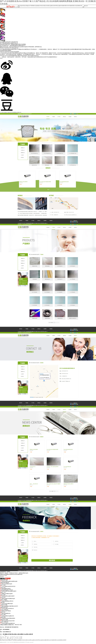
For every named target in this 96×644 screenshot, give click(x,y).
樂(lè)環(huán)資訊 (74, 6)
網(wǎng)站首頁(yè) (22, 6)
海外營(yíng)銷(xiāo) (58, 6)
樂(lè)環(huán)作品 (67, 6)
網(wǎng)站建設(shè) (37, 6)
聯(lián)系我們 (63, 640)
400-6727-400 (3, 576)
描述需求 (2, 577)
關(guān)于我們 (30, 6)
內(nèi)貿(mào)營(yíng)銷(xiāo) (48, 6)
